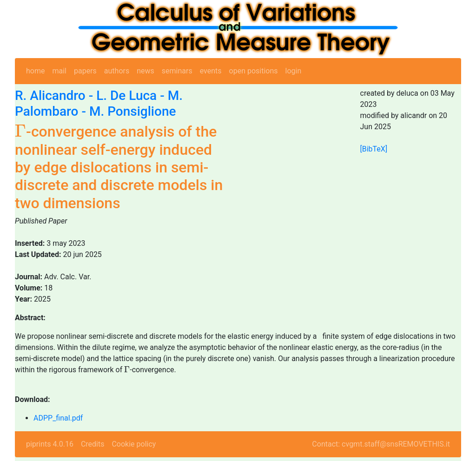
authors (117, 71)
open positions (254, 71)
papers (85, 71)
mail (59, 71)
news (145, 71)
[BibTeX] (374, 149)
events (211, 71)
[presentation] (20, 131)
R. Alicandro (50, 95)
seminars (177, 71)
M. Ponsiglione (133, 111)
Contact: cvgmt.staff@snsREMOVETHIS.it (381, 444)
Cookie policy (134, 444)
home (35, 71)
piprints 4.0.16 (50, 444)
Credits (93, 444)
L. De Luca (126, 95)
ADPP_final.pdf (58, 418)
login (294, 71)
